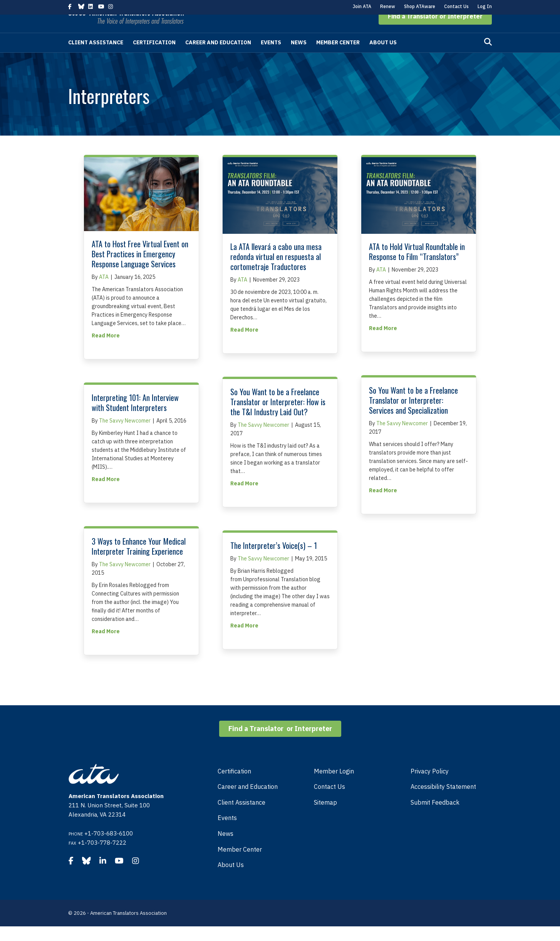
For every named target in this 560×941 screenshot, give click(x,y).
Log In (485, 6)
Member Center (338, 57)
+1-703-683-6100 (109, 848)
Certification (154, 57)
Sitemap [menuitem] (325, 817)
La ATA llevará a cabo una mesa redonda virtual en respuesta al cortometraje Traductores (276, 271)
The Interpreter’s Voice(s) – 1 (274, 560)
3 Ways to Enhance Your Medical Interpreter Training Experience (139, 561)
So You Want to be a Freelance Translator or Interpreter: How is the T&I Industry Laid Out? (278, 416)
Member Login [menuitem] (334, 786)
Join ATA (362, 6)
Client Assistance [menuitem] (241, 817)
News (299, 57)
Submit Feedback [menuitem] (435, 817)
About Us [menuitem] (231, 879)
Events (271, 57)
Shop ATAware (420, 6)
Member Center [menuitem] (240, 864)
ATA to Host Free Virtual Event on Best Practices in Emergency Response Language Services (140, 268)
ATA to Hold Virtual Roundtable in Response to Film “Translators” (417, 266)
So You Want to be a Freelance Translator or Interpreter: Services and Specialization (413, 415)
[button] (435, 31)
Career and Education (218, 57)
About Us (383, 57)
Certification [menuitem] (234, 786)
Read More (106, 350)
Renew (388, 6)
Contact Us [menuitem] (329, 801)
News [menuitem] (226, 848)
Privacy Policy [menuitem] (430, 786)
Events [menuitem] (227, 832)
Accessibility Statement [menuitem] (443, 801)
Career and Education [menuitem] (248, 801)
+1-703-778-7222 (102, 857)
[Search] (488, 57)
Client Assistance (96, 57)
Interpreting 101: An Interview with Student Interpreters (135, 417)
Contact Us (456, 6)
